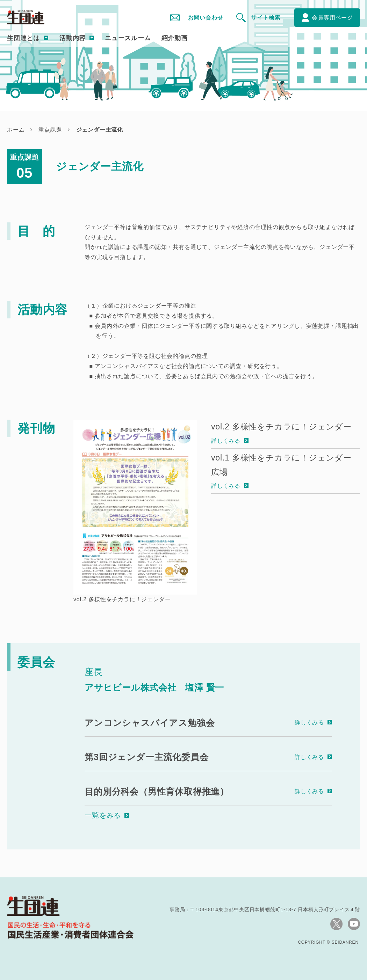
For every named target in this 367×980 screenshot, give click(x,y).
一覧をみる (103, 815)
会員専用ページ (332, 18)
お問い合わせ (206, 18)
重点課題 (50, 130)
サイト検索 (266, 18)
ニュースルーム (128, 38)
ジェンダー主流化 (100, 130)
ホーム (16, 130)
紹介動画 (175, 38)
